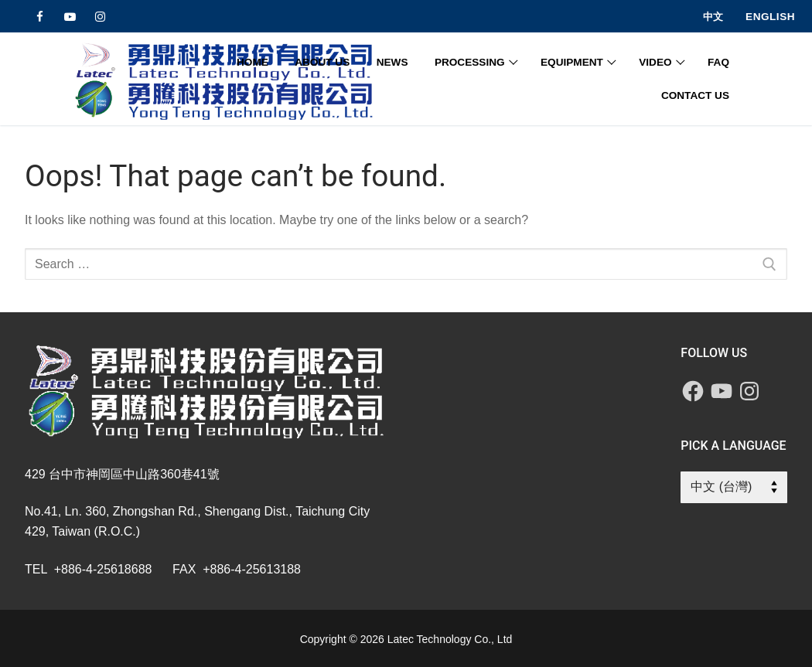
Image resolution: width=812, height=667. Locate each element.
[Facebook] (40, 17)
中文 (713, 17)
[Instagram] (100, 17)
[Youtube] (70, 17)
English (770, 17)
